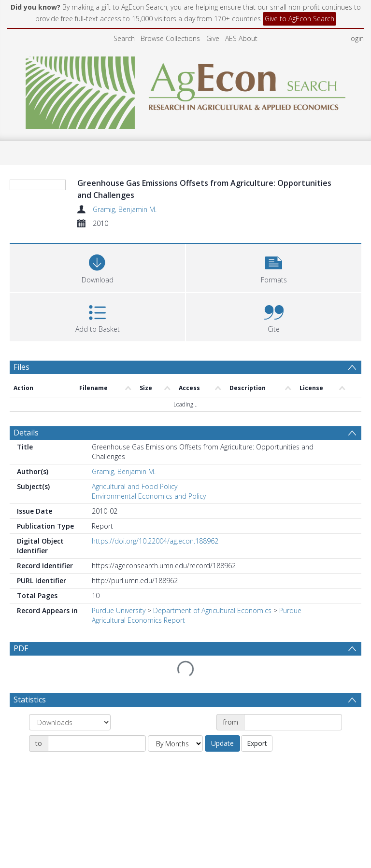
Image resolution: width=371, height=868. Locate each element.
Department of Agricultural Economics (212, 610)
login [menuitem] (357, 38)
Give (213, 38)
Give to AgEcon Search (300, 19)
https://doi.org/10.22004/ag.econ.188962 (155, 541)
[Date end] (97, 743)
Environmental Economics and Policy (149, 496)
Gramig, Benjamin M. (125, 209)
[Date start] (293, 722)
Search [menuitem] (124, 38)
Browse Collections (170, 38)
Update (222, 743)
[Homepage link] (186, 90)
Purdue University (119, 610)
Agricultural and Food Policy (135, 486)
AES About (241, 38)
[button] (274, 267)
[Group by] (70, 722)
